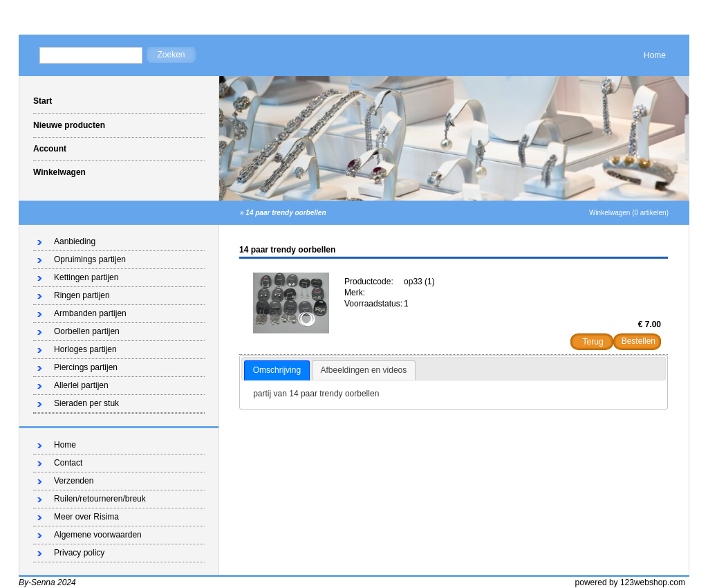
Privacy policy (79, 553)
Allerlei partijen (81, 385)
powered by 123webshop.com (630, 582)
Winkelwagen (59, 172)
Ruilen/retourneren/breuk (100, 499)
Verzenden (74, 481)
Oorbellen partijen (87, 331)
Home (655, 55)
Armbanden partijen (90, 313)
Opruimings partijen (90, 259)
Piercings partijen (86, 367)
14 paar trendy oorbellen (286, 213)
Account (50, 149)
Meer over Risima (86, 517)
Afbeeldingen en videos (364, 370)
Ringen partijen (82, 295)
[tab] (277, 371)
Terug (593, 342)
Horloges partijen (85, 349)
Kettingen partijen (86, 277)
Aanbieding (75, 241)
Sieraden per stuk (86, 403)
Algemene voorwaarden (98, 535)
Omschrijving (277, 370)
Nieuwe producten (69, 125)
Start (43, 101)
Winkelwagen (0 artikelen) (629, 213)
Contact (68, 463)
